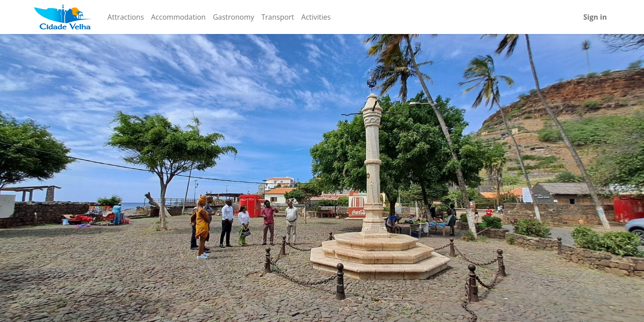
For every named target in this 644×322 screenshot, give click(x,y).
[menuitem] (125, 17)
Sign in (595, 17)
